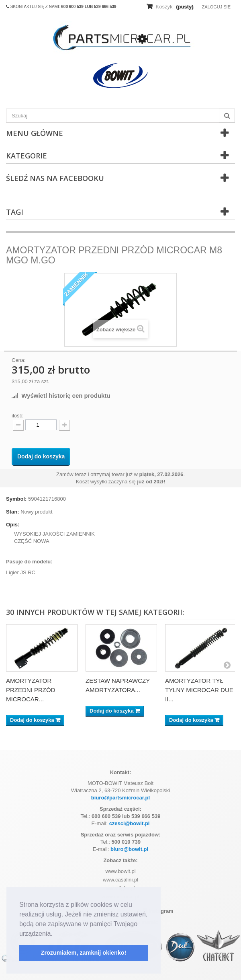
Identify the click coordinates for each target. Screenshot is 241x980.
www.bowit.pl (120, 871)
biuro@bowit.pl (129, 849)
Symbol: (16, 499)
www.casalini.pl (120, 880)
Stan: (13, 512)
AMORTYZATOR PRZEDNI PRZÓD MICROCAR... (31, 690)
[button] (55, 934)
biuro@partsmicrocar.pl (120, 798)
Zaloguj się (216, 7)
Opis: (13, 525)
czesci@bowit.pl (130, 823)
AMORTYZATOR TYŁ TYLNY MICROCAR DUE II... (199, 690)
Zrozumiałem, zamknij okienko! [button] (84, 953)
